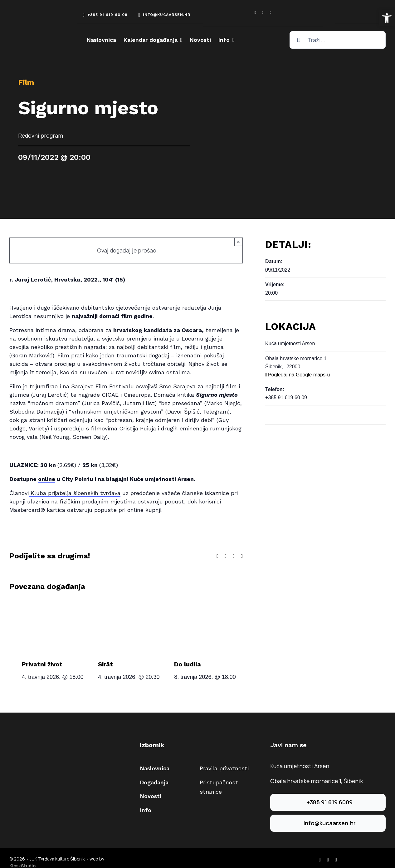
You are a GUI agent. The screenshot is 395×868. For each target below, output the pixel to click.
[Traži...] (338, 40)
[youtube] (271, 12)
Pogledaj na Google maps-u (299, 375)
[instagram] (263, 12)
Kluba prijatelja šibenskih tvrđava (75, 493)
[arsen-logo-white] (33, 16)
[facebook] (255, 12)
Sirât (105, 664)
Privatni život (42, 664)
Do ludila (188, 664)
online (47, 479)
